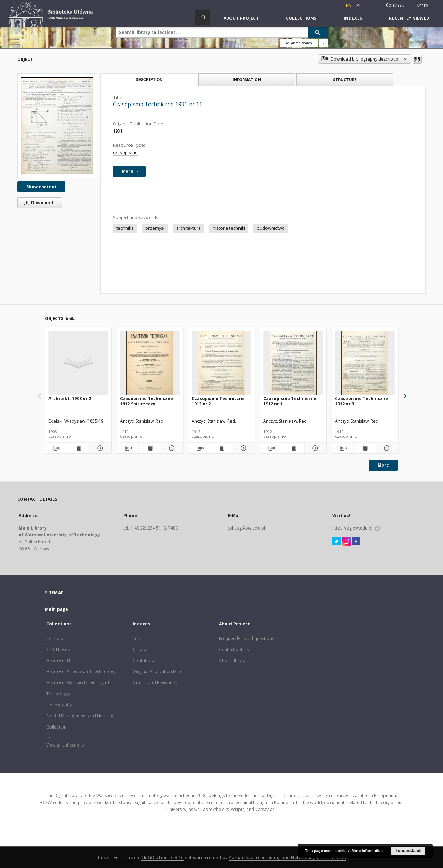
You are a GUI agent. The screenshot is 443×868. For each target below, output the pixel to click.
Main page (57, 609)
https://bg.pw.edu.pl (352, 528)
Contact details (234, 649)
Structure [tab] (345, 79)
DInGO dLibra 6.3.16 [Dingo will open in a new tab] (162, 857)
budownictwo (271, 228)
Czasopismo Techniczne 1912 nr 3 (361, 401)
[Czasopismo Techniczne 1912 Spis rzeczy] (150, 363)
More (383, 465)
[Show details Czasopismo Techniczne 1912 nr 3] (386, 448)
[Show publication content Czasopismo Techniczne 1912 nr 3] (365, 448)
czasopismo (125, 152)
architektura (188, 228)
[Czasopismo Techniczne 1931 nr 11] (57, 125)
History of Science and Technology (81, 672)
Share (422, 6)
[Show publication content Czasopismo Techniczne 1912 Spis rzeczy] (150, 448)
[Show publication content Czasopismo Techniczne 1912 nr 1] (293, 448)
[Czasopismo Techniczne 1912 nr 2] (221, 363)
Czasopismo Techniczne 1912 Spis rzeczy (147, 401)
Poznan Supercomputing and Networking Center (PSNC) (287, 857)
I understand (408, 851)
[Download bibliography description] (56, 448)
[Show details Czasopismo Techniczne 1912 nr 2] (243, 448)
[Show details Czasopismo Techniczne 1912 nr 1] (314, 448)
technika (125, 228)
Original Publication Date (157, 672)
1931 (118, 131)
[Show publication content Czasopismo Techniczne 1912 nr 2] (221, 448)
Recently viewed (409, 18)
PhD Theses (58, 649)
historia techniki (229, 228)
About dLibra (232, 661)
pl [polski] (359, 5)
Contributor (144, 661)
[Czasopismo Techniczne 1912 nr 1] (293, 363)
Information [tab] (247, 79)
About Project (241, 18)
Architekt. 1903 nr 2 (70, 399)
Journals (55, 638)
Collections (301, 18)
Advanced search (299, 43)
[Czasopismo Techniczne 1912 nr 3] (365, 363)
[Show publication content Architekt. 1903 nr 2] (78, 448)
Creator (140, 649)
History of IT (59, 661)
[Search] (318, 32)
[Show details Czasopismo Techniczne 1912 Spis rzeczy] (171, 448)
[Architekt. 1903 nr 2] (78, 363)
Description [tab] (149, 80)
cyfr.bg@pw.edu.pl (246, 528)
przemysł (155, 228)
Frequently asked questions (247, 638)
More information (367, 851)
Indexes (353, 18)
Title (137, 638)
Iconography (59, 705)
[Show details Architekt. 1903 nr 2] (100, 448)
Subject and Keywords (155, 683)
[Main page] (202, 18)
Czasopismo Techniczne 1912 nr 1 (290, 401)
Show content (41, 187)
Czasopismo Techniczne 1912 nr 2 (218, 401)
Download (37, 203)
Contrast (395, 5)
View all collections (65, 745)
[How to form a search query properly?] (324, 43)
